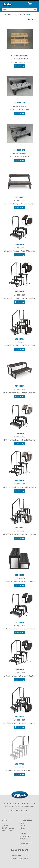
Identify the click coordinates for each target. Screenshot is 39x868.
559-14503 (19, 622)
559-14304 (19, 292)
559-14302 (19, 197)
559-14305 (19, 339)
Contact (5, 827)
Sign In (22, 823)
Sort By (31, 19)
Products (5, 825)
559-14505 (19, 717)
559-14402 (19, 386)
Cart (21, 827)
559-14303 (19, 244)
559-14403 (19, 433)
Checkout (23, 829)
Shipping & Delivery (8, 831)
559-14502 (19, 575)
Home (4, 823)
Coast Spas (11, 4)
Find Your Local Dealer (20, 811)
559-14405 (19, 528)
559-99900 (19, 764)
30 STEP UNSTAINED (20, 56)
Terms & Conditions (24, 859)
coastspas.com (25, 844)
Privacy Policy (14, 859)
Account (22, 825)
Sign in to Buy (19, 66)
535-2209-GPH (20, 150)
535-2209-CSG (19, 103)
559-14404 (19, 481)
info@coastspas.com (27, 842)
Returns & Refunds (8, 829)
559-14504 (19, 669)
